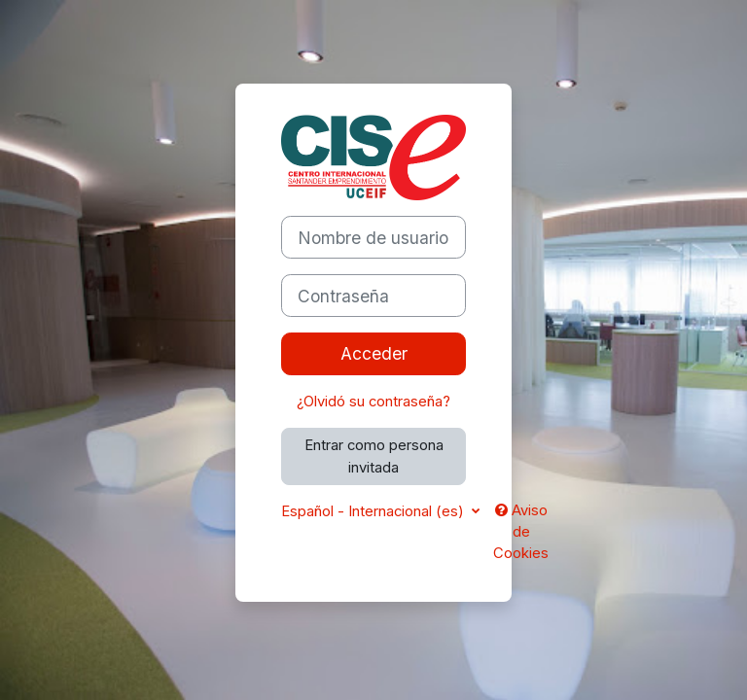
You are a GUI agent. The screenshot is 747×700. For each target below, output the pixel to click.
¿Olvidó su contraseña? (373, 402)
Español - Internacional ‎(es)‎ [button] (374, 511)
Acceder (374, 353)
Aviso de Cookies (521, 532)
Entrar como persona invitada (374, 456)
